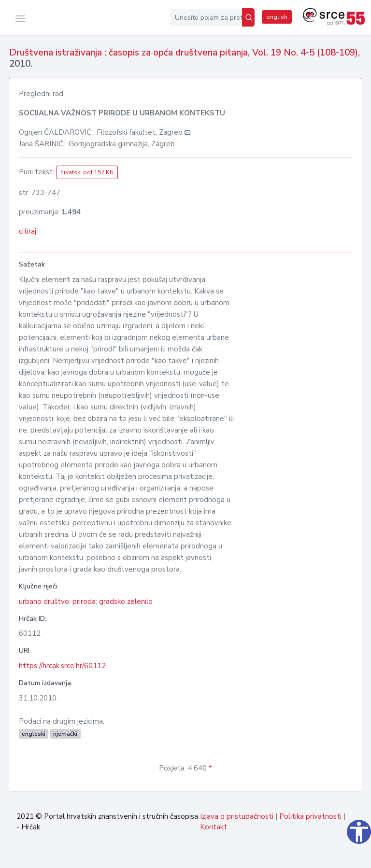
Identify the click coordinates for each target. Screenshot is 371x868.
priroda (84, 602)
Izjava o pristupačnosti (237, 816)
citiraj (28, 231)
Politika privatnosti (310, 816)
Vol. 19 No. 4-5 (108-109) (305, 53)
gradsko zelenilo (126, 602)
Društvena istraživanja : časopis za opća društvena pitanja (128, 53)
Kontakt (214, 827)
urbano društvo (44, 602)
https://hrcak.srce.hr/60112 (62, 666)
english (277, 17)
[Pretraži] (248, 17)
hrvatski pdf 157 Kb (87, 172)
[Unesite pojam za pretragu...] (206, 17)
